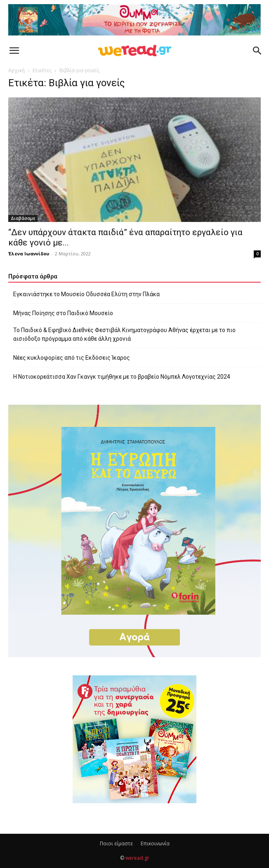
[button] (14, 51)
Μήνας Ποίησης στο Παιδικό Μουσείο (63, 313)
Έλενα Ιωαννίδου (29, 254)
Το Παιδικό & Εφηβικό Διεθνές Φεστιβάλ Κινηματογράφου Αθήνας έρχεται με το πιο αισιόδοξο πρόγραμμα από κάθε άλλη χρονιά (124, 334)
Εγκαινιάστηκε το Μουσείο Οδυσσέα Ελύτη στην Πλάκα (86, 294)
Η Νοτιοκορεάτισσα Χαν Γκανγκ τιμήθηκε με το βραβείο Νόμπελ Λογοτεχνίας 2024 (122, 377)
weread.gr (137, 858)
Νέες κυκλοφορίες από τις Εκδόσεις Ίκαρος (72, 358)
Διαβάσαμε (23, 218)
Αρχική (17, 70)
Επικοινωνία (155, 843)
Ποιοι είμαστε (116, 843)
